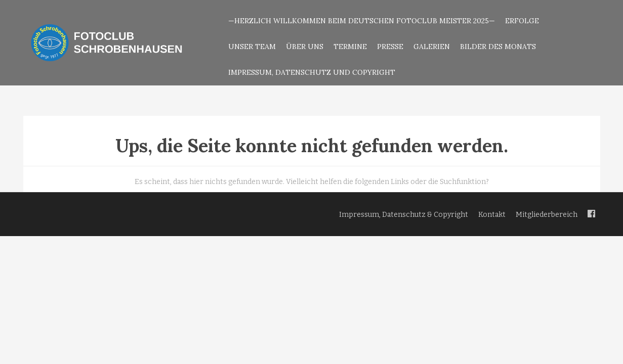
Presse (390, 47)
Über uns (305, 47)
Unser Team (252, 47)
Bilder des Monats (498, 47)
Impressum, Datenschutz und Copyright (312, 72)
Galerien (432, 47)
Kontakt (492, 215)
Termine (350, 47)
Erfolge (522, 21)
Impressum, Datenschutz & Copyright (404, 215)
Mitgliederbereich (547, 215)
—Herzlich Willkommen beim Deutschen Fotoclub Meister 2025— (362, 21)
